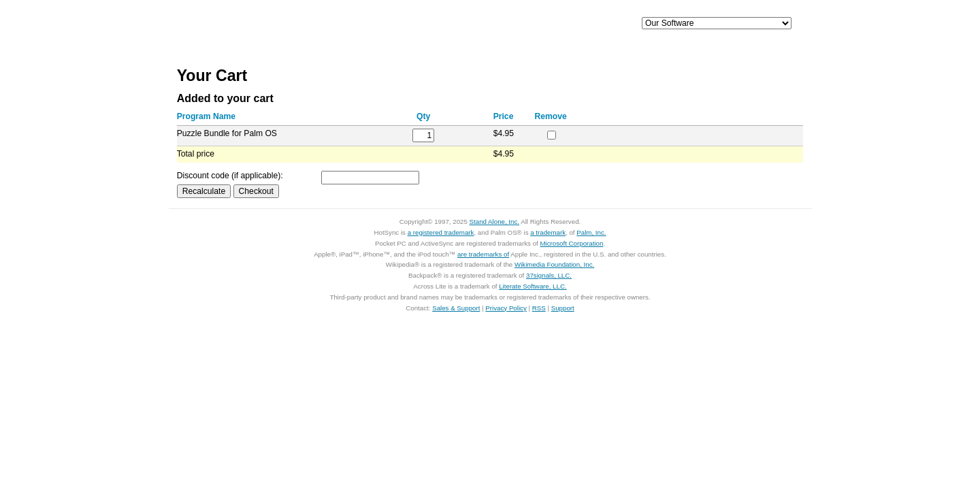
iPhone (378, 24)
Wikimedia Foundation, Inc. (554, 264)
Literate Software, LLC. (533, 286)
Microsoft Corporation (571, 243)
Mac (448, 24)
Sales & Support (456, 308)
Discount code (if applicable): (230, 176)
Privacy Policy (506, 308)
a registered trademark (441, 232)
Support (587, 24)
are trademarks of (483, 254)
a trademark (548, 232)
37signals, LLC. (549, 275)
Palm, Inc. (591, 232)
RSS (539, 308)
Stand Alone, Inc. (494, 222)
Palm (517, 24)
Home (264, 24)
